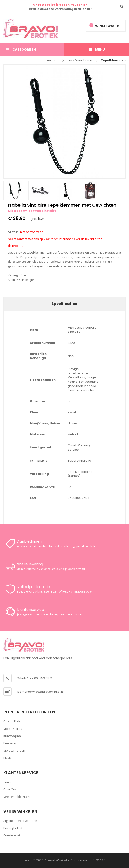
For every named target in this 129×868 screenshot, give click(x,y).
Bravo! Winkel (56, 860)
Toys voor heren (80, 60)
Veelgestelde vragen (18, 797)
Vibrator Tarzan (14, 750)
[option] (64, 121)
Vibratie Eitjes (13, 729)
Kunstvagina (12, 736)
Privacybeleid (13, 828)
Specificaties (64, 304)
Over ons (10, 789)
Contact (9, 782)
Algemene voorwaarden (20, 821)
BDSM (8, 758)
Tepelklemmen (113, 60)
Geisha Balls (12, 721)
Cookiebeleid (13, 835)
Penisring (10, 743)
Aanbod (53, 60)
